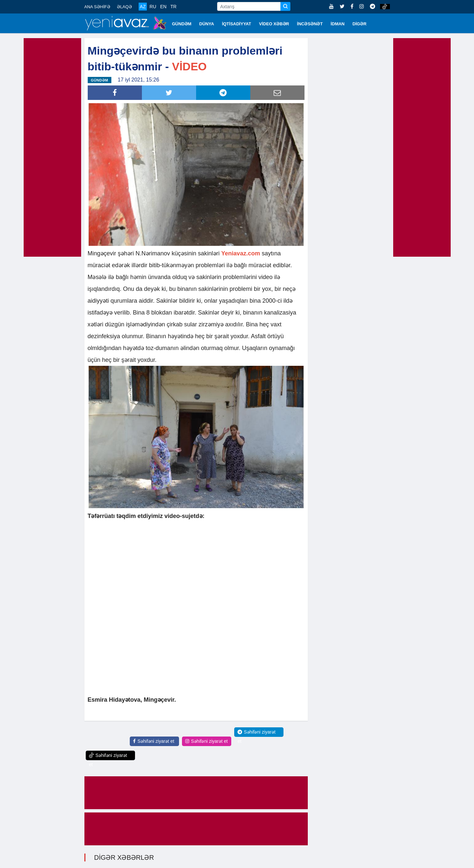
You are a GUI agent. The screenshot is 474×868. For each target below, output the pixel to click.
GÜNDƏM (182, 24)
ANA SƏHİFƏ (97, 7)
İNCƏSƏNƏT (310, 24)
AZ (143, 7)
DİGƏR (360, 24)
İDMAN (338, 24)
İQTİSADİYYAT (237, 24)
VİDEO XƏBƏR (274, 24)
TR (174, 7)
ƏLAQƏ (124, 7)
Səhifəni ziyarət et (154, 741)
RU (153, 7)
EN (163, 7)
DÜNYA (207, 24)
